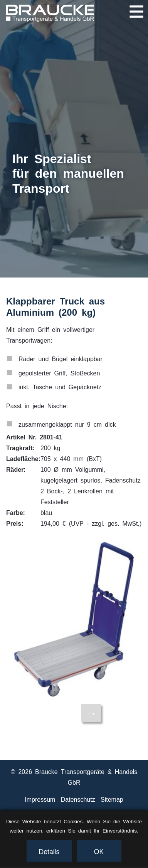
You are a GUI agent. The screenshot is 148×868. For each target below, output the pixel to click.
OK (99, 851)
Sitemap (112, 799)
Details (49, 851)
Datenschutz (78, 799)
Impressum (40, 799)
